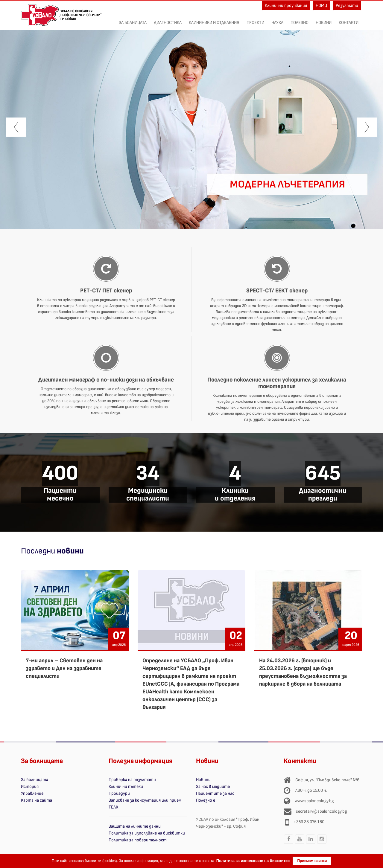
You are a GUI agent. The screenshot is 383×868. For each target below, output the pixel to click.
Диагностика (168, 19)
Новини (324, 19)
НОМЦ (321, 6)
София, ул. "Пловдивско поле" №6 (327, 780)
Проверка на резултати (132, 780)
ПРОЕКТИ (255, 19)
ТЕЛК (113, 807)
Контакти (349, 19)
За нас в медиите (213, 787)
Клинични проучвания (286, 6)
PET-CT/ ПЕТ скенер (106, 291)
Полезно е (206, 800)
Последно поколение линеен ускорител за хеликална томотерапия (277, 383)
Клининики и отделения (214, 19)
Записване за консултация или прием (145, 800)
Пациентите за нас (215, 793)
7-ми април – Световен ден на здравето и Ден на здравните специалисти (64, 668)
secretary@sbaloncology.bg (321, 811)
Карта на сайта (37, 800)
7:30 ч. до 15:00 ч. (311, 790)
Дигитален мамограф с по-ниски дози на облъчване (106, 380)
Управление (32, 793)
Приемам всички (312, 861)
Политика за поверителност (138, 840)
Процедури (119, 793)
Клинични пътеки (126, 787)
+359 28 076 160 (309, 822)
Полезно (300, 19)
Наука (277, 19)
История (30, 787)
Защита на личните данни (135, 826)
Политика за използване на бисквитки (147, 833)
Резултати (347, 6)
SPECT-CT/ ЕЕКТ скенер (277, 291)
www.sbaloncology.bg (314, 801)
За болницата (133, 19)
